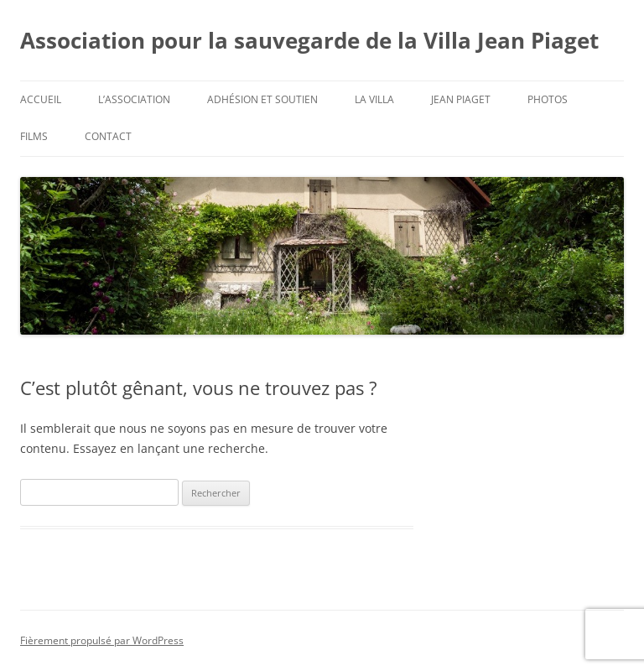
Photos (548, 99)
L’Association (134, 99)
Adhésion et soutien (262, 99)
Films (34, 136)
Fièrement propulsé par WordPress (102, 640)
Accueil (41, 99)
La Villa (374, 99)
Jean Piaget (461, 99)
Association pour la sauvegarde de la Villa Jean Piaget (309, 40)
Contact (108, 136)
